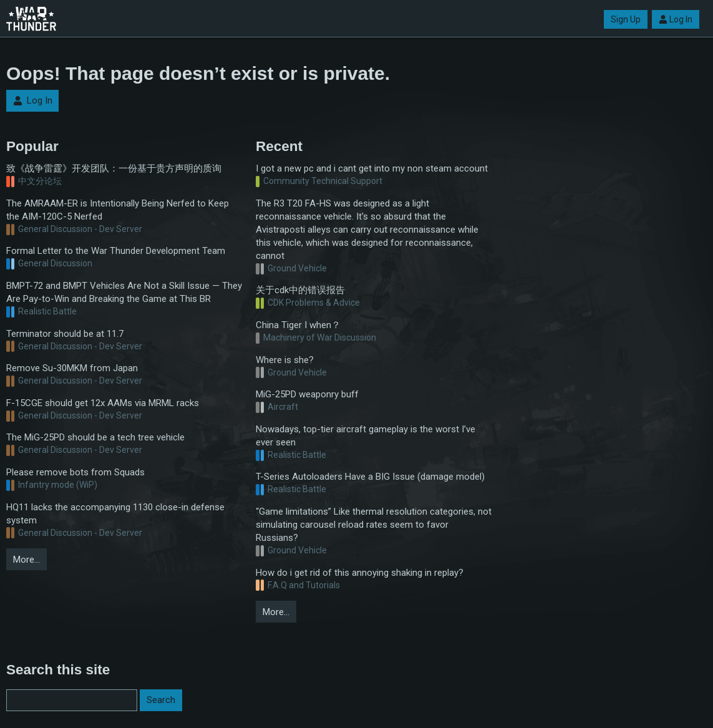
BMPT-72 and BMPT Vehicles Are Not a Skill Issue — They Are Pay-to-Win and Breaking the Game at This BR (124, 292)
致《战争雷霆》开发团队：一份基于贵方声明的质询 (114, 168)
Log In (676, 19)
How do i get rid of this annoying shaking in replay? (360, 573)
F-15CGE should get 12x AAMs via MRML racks (103, 403)
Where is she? (285, 360)
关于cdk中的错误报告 (300, 290)
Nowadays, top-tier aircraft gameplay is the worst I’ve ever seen (366, 436)
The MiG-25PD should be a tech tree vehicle (95, 437)
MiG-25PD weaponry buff (307, 394)
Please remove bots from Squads (75, 472)
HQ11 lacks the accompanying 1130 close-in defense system (115, 514)
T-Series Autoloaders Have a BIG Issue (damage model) (370, 477)
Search (161, 700)
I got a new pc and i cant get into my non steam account (372, 168)
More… (27, 560)
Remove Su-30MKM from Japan (72, 368)
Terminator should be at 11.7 (65, 334)
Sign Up (626, 19)
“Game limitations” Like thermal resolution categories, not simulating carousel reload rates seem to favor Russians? (374, 525)
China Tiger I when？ (298, 325)
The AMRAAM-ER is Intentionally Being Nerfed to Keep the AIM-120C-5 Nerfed (118, 210)
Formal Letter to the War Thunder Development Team (116, 251)
